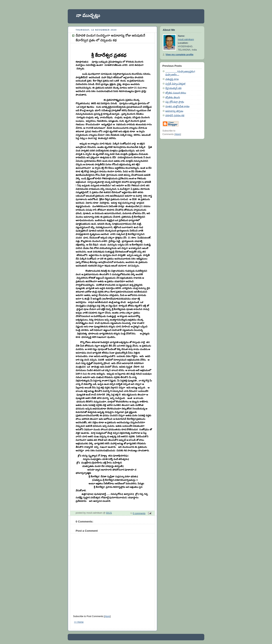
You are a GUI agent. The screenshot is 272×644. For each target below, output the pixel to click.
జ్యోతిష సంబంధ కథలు (176, 93)
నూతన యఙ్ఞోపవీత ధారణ (177, 106)
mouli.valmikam (186, 39)
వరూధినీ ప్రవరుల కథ (175, 115)
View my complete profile (179, 55)
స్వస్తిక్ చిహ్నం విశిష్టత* (176, 84)
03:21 (109, 513)
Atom (107, 616)
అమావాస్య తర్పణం (174, 111)
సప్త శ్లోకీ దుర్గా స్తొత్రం (175, 102)
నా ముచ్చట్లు (88, 15)
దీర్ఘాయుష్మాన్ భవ (173, 88)
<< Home (79, 622)
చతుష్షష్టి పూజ (172, 79)
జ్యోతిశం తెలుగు (173, 97)
